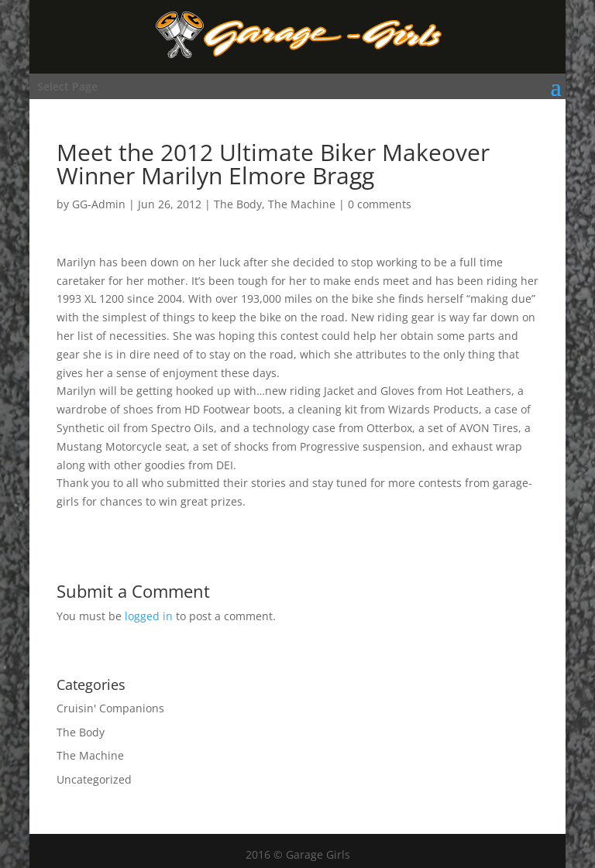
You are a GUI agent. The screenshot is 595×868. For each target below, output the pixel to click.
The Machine (302, 204)
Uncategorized (94, 779)
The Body (238, 204)
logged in (149, 616)
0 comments (380, 204)
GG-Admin (99, 204)
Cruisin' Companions (110, 708)
